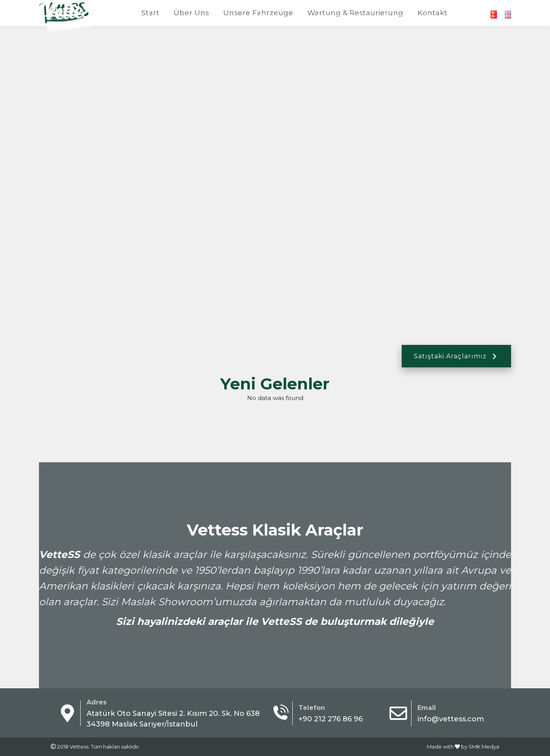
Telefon (313, 708)
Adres (97, 702)
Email (427, 708)
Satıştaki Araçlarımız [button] (456, 356)
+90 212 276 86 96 (390, 7)
